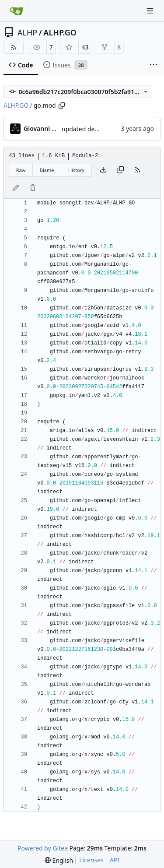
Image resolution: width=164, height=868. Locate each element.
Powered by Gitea (43, 848)
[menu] (59, 860)
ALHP (27, 32)
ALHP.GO (60, 32)
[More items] (154, 65)
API (115, 860)
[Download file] (103, 170)
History (76, 170)
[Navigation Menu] (151, 11)
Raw (21, 170)
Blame (47, 170)
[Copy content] (120, 170)
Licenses (91, 860)
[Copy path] (62, 105)
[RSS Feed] (14, 47)
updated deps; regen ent (97, 129)
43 (85, 47)
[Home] (17, 11)
